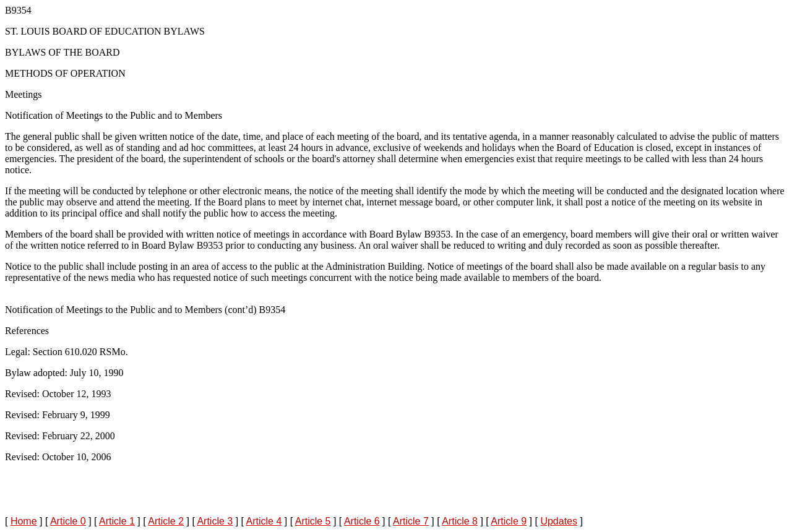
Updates (559, 521)
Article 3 (215, 521)
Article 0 (68, 521)
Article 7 (411, 521)
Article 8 (460, 521)
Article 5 (313, 521)
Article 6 (362, 521)
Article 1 (117, 521)
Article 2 (166, 521)
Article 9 (509, 521)
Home (24, 521)
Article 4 (264, 521)
